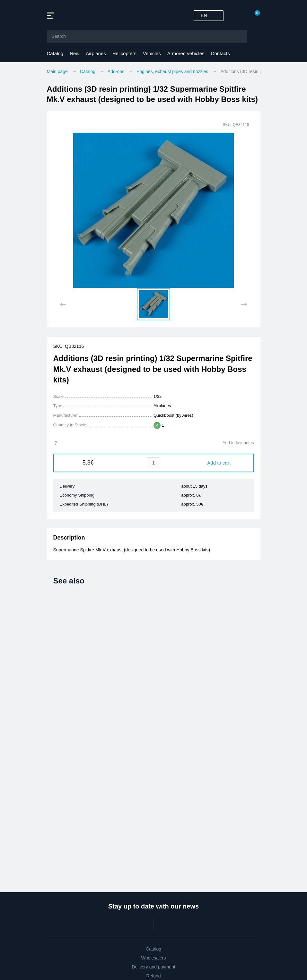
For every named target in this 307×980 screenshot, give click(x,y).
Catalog (55, 53)
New (75, 53)
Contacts (220, 53)
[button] (153, 304)
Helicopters (124, 53)
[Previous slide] (63, 304)
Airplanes (96, 53)
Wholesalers (153, 958)
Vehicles (152, 53)
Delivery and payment (153, 967)
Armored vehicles (186, 53)
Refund (153, 976)
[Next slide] (244, 304)
